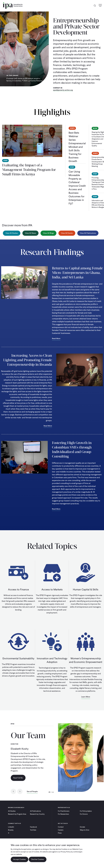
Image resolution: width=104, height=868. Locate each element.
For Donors (84, 814)
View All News (30, 233)
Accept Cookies (20, 859)
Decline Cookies (38, 859)
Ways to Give (85, 830)
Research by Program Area (17, 814)
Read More (56, 339)
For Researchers (63, 814)
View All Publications (88, 233)
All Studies (12, 811)
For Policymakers (86, 811)
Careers (61, 830)
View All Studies (12, 233)
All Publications (35, 811)
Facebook (33, 827)
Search (96, 5)
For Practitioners (64, 811)
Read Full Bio (18, 778)
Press (60, 833)
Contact (61, 827)
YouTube (33, 830)
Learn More (86, 697)
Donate (82, 827)
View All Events (67, 233)
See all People (32, 792)
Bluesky (11, 830)
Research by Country (37, 814)
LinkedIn (11, 827)
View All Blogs (48, 233)
